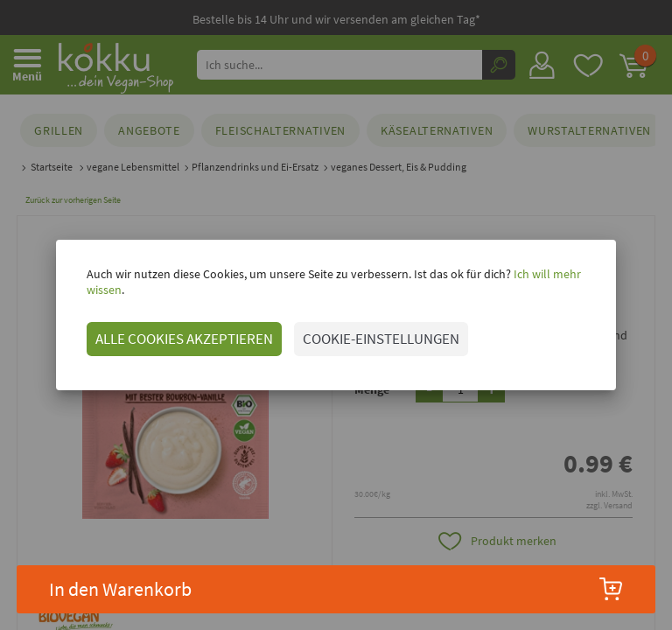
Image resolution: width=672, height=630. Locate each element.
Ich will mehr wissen (547, 282)
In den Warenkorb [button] (336, 589)
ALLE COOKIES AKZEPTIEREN (167, 331)
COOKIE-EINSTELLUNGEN (364, 331)
